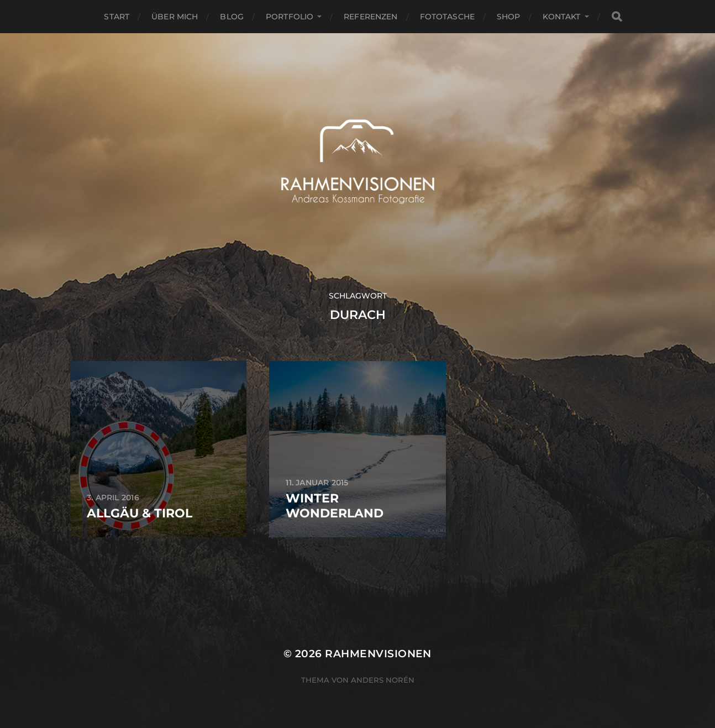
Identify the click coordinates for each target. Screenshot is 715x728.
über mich (175, 17)
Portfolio (290, 17)
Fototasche (447, 17)
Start (117, 17)
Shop (509, 17)
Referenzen (370, 17)
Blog (232, 17)
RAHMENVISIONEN (378, 654)
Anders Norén (383, 680)
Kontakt (562, 17)
